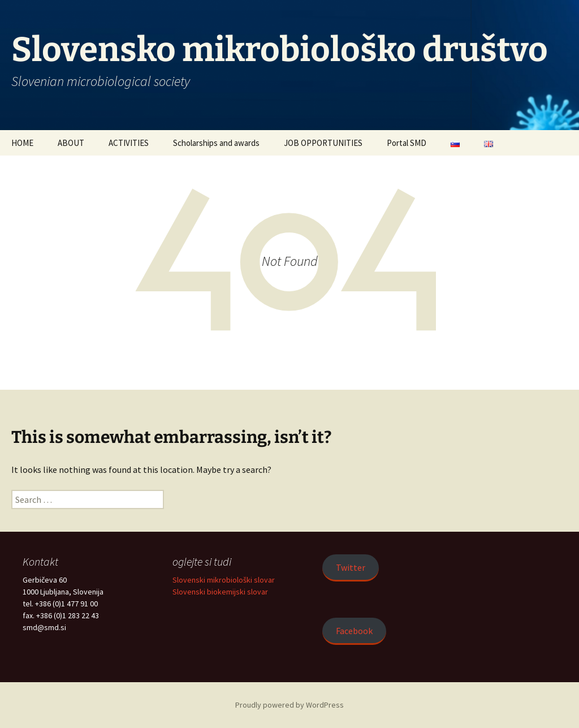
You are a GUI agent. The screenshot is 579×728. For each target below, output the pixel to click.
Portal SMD (407, 143)
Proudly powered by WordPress (289, 705)
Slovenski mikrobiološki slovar (224, 580)
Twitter (351, 567)
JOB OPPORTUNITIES (323, 143)
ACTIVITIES (129, 143)
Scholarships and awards (216, 143)
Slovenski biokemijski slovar (220, 592)
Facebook (354, 631)
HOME (22, 143)
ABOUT (71, 143)
